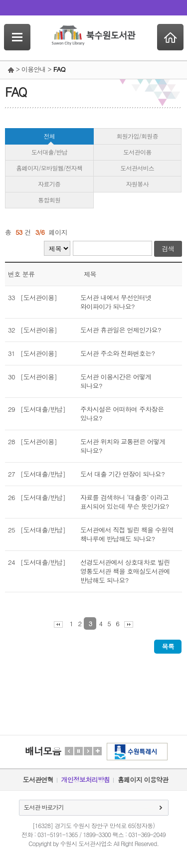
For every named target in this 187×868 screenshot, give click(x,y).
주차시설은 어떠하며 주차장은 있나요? (122, 414)
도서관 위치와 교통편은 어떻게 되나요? (123, 446)
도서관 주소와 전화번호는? (117, 353)
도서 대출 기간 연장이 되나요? (122, 474)
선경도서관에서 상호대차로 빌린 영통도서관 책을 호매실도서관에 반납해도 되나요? (125, 571)
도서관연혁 (38, 780)
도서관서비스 (137, 168)
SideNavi (17, 37)
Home (170, 37)
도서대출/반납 (49, 152)
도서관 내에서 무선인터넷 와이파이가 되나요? (116, 302)
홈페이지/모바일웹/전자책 (49, 168)
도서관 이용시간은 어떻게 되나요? (116, 381)
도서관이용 (137, 152)
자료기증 (49, 184)
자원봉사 (137, 184)
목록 (168, 646)
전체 (49, 136)
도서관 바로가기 (44, 807)
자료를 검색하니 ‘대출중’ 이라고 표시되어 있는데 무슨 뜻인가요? (125, 502)
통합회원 (49, 200)
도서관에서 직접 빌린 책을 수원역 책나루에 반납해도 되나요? (127, 534)
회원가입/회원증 (137, 136)
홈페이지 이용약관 (143, 780)
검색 (168, 249)
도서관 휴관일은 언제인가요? (121, 330)
